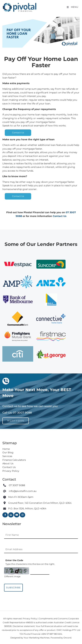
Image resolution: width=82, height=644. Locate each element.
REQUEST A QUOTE (13, 419)
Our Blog (8, 452)
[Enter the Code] (40, 571)
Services (7, 456)
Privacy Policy (11, 471)
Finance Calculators (14, 460)
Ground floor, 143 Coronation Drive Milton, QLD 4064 (40, 503)
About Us (8, 463)
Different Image (12, 576)
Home (6, 449)
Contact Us (18, 131)
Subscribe (13, 587)
